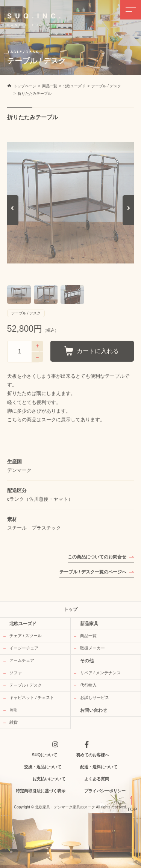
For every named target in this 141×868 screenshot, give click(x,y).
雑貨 (14, 722)
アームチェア (22, 660)
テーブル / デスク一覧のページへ (93, 572)
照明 (14, 710)
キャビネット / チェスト (32, 697)
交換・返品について (43, 767)
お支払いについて (49, 779)
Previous (13, 216)
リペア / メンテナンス (100, 673)
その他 (87, 661)
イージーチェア (24, 648)
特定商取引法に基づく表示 (41, 791)
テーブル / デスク (26, 685)
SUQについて (45, 755)
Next (129, 216)
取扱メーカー (92, 648)
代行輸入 (88, 685)
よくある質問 (97, 779)
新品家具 (89, 624)
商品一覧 (88, 636)
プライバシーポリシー (105, 791)
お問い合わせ (94, 710)
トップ (71, 609)
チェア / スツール (26, 636)
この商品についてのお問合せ (97, 557)
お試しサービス (95, 697)
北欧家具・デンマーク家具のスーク (65, 807)
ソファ (16, 673)
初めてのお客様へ (92, 755)
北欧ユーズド (23, 624)
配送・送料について (99, 767)
